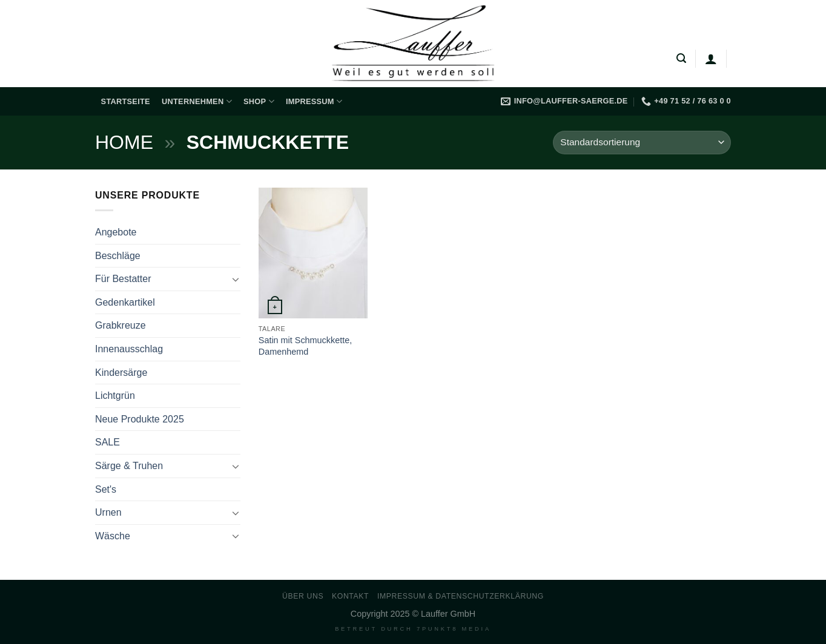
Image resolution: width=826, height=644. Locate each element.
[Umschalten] (236, 279)
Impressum (314, 101)
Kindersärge (121, 373)
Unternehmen (197, 101)
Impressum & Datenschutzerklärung (461, 596)
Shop (259, 101)
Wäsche (113, 536)
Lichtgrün (115, 396)
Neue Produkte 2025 (140, 419)
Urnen (108, 512)
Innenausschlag (129, 349)
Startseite (126, 101)
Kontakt (350, 596)
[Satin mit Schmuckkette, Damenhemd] (313, 253)
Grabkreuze (121, 325)
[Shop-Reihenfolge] (642, 143)
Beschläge (118, 256)
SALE (107, 442)
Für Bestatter (123, 279)
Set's (106, 489)
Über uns (303, 596)
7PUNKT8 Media (454, 629)
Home (124, 142)
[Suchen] (681, 58)
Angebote (116, 232)
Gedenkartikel (125, 302)
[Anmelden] (711, 59)
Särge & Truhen (129, 466)
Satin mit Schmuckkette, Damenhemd (305, 346)
